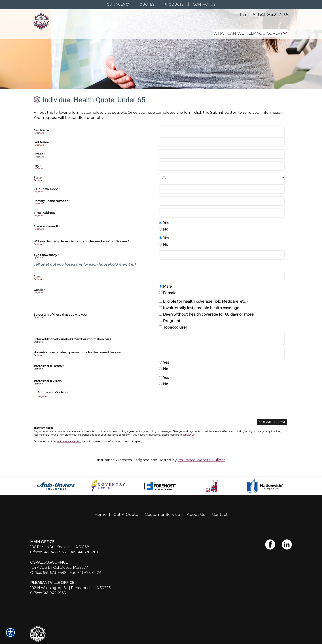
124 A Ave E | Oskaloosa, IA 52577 (59, 567)
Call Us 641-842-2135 (264, 15)
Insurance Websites (114, 460)
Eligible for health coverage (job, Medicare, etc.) (205, 301)
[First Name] (222, 130)
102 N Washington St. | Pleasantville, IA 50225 (70, 588)
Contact (220, 515)
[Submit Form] (272, 422)
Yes (166, 223)
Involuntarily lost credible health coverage (201, 308)
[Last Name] (222, 142)
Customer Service (162, 515)
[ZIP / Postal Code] (222, 189)
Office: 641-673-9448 (48, 573)
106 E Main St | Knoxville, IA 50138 (60, 547)
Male (167, 286)
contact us (189, 435)
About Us (196, 515)
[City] (222, 166)
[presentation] (72, 407)
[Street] (222, 154)
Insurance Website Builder (201, 460)
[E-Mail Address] (222, 213)
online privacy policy (69, 442)
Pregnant (172, 321)
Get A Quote (126, 515)
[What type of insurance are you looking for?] (250, 33)
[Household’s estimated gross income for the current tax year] (222, 352)
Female (170, 293)
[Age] (222, 276)
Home (101, 515)
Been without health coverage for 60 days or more (208, 314)
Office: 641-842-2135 (48, 552)
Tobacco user (175, 327)
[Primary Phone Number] (222, 201)
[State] (222, 178)
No (166, 229)
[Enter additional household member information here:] (222, 339)
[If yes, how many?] (222, 255)
